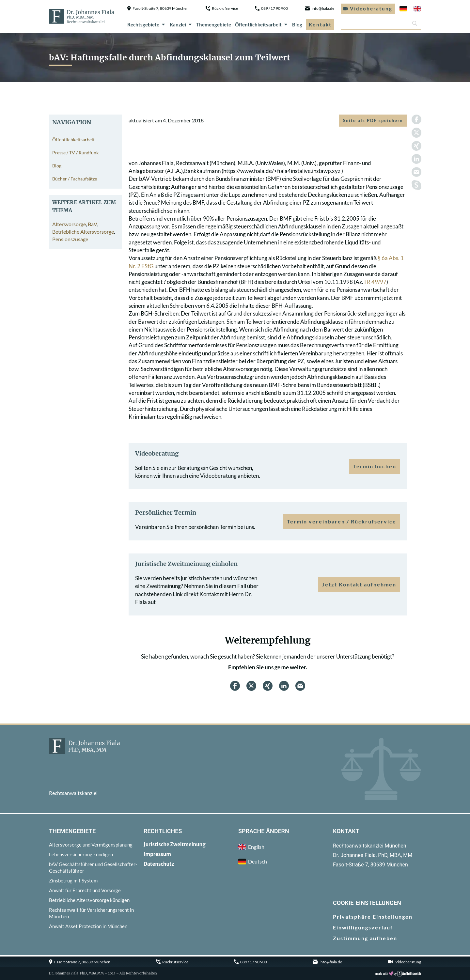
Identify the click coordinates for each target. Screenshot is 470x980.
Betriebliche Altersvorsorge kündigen (89, 900)
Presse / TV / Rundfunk (75, 153)
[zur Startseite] (82, 16)
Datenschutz (159, 864)
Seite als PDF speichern (373, 120)
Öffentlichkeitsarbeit (262, 24)
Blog (297, 24)
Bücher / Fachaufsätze (75, 179)
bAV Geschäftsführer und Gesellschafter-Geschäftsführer (93, 867)
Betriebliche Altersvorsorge (83, 232)
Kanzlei (181, 24)
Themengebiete (214, 24)
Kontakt (320, 24)
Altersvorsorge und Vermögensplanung (91, 845)
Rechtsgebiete (147, 24)
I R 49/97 (375, 282)
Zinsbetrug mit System (73, 880)
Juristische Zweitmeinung (175, 844)
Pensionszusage (70, 239)
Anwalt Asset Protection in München (88, 926)
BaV (92, 224)
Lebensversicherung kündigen (81, 854)
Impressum (157, 854)
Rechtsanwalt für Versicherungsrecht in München (91, 913)
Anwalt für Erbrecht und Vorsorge (85, 890)
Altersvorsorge (69, 224)
